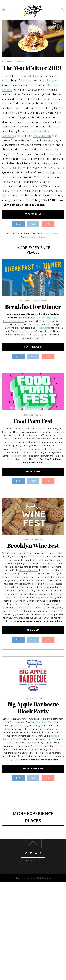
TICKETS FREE (33, 472)
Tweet (33, 224)
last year (52, 80)
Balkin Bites (42, 131)
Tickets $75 (33, 630)
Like (18, 224)
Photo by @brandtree (49, 233)
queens (44, 237)
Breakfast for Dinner (33, 307)
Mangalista (8, 136)
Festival (19, 62)
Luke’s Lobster (18, 597)
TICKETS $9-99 (33, 214)
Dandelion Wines (45, 614)
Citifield (6, 80)
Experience (8, 62)
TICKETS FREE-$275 (33, 769)
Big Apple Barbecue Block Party (33, 708)
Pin (48, 224)
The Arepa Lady (42, 136)
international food (32, 237)
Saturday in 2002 (44, 722)
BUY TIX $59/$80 (33, 347)
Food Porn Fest (33, 421)
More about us (33, 860)
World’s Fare (31, 76)
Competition (39, 301)
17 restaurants (43, 328)
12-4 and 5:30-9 (21, 608)
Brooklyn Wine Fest (33, 546)
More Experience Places (33, 817)
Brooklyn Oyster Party (44, 597)
